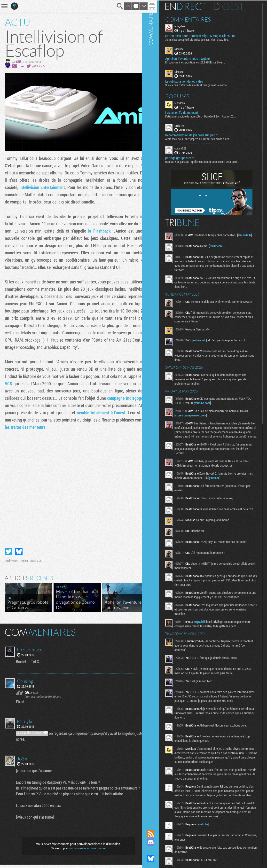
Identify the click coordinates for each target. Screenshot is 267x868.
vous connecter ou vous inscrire (84, 852)
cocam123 (189, 148)
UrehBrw (188, 125)
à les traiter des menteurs (94, 434)
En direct (194, 6)
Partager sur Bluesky (19, 555)
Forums (186, 95)
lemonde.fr (190, 239)
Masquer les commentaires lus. (142, 635)
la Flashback (106, 238)
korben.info (208, 343)
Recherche (114, 6)
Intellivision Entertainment (63, 187)
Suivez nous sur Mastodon (159, 850)
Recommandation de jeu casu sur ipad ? (200, 135)
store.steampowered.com (201, 418)
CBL (19, 61)
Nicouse (187, 48)
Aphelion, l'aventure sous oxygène (196, 58)
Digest (237, 6)
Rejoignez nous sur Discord (159, 842)
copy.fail (208, 634)
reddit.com (225, 247)
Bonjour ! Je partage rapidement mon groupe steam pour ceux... (211, 161)
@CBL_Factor (39, 66)
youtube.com (216, 405)
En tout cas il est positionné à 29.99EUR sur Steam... (204, 62)
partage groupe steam (188, 157)
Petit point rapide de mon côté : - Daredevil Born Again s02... (209, 116)
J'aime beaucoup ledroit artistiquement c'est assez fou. (205, 39)
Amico (24, 564)
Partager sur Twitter (8, 555)
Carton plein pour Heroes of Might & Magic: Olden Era (208, 35)
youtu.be (230, 485)
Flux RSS (159, 834)
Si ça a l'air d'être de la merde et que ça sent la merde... (205, 84)
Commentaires (197, 19)
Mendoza (188, 102)
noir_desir (189, 26)
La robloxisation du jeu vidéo (193, 81)
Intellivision (12, 564)
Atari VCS (15, 391)
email (21, 66)
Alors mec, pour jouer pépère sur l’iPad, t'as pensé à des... (207, 138)
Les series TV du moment (190, 112)
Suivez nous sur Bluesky (159, 859)
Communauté (159, 410)
